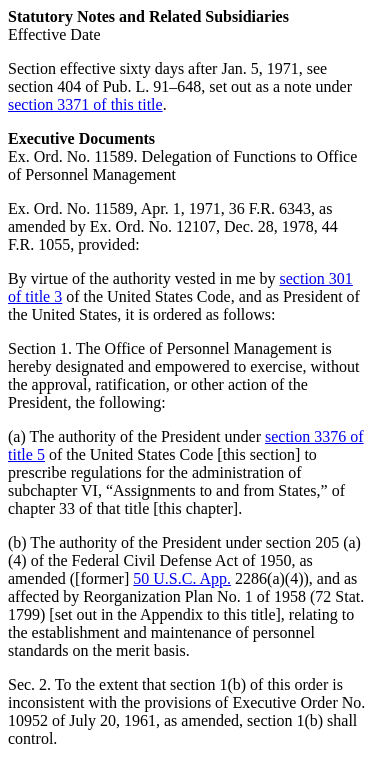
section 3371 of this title (85, 104)
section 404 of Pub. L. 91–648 (104, 86)
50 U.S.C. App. (182, 578)
